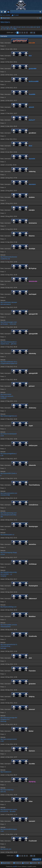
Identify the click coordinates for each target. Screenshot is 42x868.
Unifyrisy (32, 697)
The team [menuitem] (16, 15)
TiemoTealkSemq (34, 485)
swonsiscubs (33, 281)
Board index (6, 863)
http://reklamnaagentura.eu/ (9, 416)
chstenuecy (32, 408)
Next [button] (34, 33)
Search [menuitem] (40, 18)
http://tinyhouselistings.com (8, 607)
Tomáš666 (32, 94)
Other (15, 29)
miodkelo (32, 197)
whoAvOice (32, 544)
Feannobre (32, 671)
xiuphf (31, 426)
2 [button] (20, 33)
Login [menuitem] (41, 12)
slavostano (32, 184)
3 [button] (22, 33)
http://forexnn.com (6, 849)
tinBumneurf (33, 599)
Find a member (6, 15)
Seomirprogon (33, 527)
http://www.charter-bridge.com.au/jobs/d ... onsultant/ (7, 396)
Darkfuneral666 (34, 81)
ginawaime (32, 684)
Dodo (30, 146)
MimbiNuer (32, 616)
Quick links (2, 12)
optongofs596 (33, 334)
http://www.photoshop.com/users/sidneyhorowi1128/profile (8, 515)
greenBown (32, 133)
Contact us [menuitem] (18, 863)
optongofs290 (33, 373)
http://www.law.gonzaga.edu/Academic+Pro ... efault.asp (9, 720)
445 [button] (31, 33)
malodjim (32, 210)
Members (9, 12)
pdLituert (32, 386)
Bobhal (31, 731)
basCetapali (32, 294)
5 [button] (27, 33)
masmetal (32, 159)
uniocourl (32, 709)
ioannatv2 (32, 821)
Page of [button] (15, 33)
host (30, 56)
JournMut (32, 764)
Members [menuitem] (34, 863)
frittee (31, 801)
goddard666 (33, 69)
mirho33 (31, 107)
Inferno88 (32, 43)
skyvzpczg (32, 782)
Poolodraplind (33, 586)
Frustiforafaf (33, 841)
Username (4, 36)
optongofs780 (33, 314)
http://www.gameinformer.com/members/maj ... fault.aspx (9, 646)
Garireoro (32, 751)
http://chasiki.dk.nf (6, 772)
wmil (30, 658)
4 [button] (25, 33)
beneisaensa (33, 223)
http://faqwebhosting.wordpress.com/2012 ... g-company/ (9, 574)
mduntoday (32, 354)
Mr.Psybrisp (33, 268)
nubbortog (32, 172)
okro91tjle (32, 249)
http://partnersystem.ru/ (7, 535)
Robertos (32, 236)
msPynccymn (33, 446)
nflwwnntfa (32, 465)
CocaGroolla (33, 636)
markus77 (32, 120)
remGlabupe (33, 564)
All (11, 27)
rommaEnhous (33, 505)
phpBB (15, 866)
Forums (5, 12)
